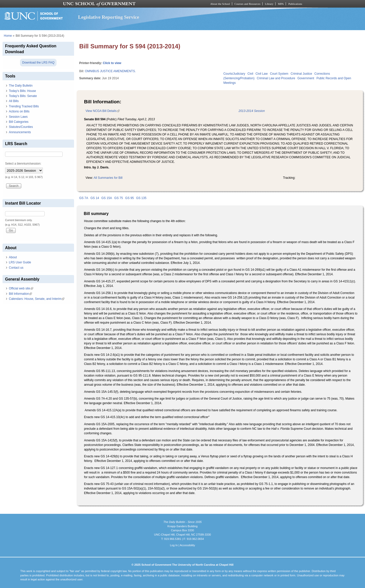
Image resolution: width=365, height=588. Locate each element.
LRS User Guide (20, 262)
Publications (295, 4)
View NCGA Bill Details (102, 111)
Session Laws (18, 117)
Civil (250, 74)
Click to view (112, 63)
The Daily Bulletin (21, 86)
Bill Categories (19, 122)
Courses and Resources (247, 4)
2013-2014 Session (252, 111)
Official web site (21, 288)
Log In (174, 545)
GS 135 (141, 198)
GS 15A (107, 198)
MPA (281, 4)
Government (306, 78)
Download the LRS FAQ (38, 63)
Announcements (20, 132)
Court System (279, 74)
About (13, 257)
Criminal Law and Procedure (276, 78)
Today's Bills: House (22, 91)
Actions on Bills (19, 111)
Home (8, 36)
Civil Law (262, 74)
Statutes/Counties (21, 127)
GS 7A (84, 198)
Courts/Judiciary (234, 74)
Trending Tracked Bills (24, 106)
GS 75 (119, 198)
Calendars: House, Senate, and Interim (37, 299)
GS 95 (130, 198)
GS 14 (95, 198)
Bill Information (20, 294)
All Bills (14, 101)
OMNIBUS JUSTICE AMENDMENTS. (110, 71)
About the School (220, 4)
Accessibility (187, 545)
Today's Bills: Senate (23, 96)
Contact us (16, 268)
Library (269, 4)
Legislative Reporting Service (109, 17)
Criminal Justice (302, 74)
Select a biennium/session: (23, 164)
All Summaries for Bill (108, 178)
